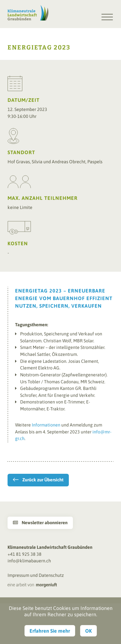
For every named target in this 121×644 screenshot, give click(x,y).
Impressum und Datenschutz (36, 575)
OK (88, 631)
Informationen (46, 425)
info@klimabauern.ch (29, 561)
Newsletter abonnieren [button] (40, 523)
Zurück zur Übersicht (43, 480)
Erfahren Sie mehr (50, 631)
